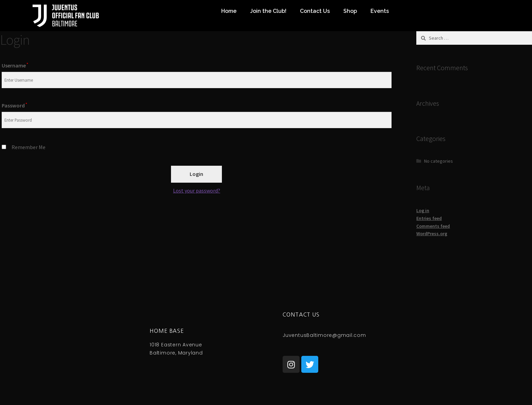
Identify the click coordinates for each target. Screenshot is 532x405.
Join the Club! (268, 11)
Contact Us (315, 11)
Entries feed (429, 218)
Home (229, 11)
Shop (350, 11)
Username (15, 65)
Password (14, 105)
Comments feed (433, 226)
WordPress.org (432, 234)
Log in (423, 210)
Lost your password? (197, 190)
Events (380, 11)
